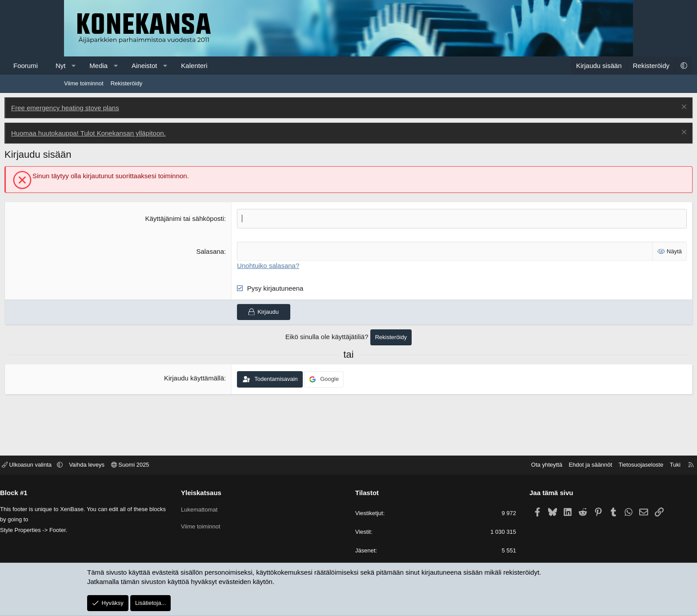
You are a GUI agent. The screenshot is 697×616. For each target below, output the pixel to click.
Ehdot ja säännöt (524, 466)
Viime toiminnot (84, 83)
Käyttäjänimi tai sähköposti (205, 218)
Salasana (230, 251)
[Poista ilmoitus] (623, 108)
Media (158, 66)
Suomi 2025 (196, 466)
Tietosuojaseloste (575, 466)
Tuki (609, 466)
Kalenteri (254, 66)
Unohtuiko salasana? (288, 265)
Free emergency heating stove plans (125, 108)
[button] (133, 66)
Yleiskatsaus (234, 493)
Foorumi (85, 66)
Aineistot (204, 66)
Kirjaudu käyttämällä (214, 378)
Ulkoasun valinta (94, 466)
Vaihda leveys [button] (153, 466)
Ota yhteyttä (481, 466)
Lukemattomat (232, 508)
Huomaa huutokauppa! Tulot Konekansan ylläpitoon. (148, 133)
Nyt (120, 66)
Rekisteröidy (127, 83)
